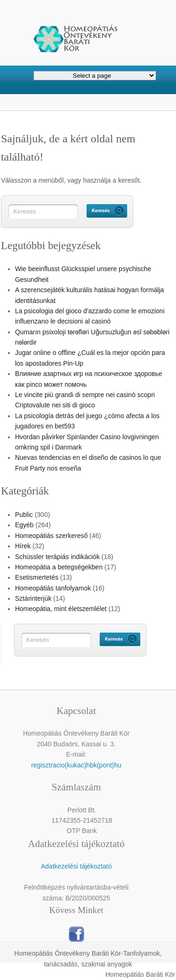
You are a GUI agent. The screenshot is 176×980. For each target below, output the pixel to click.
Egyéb (24, 525)
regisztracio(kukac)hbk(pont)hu (76, 765)
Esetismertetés (37, 577)
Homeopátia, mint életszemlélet (61, 609)
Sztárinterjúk (33, 598)
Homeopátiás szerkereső (51, 536)
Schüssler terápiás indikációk (57, 557)
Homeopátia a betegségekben (59, 567)
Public (24, 515)
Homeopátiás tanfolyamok (53, 588)
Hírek (23, 546)
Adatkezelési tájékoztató (76, 866)
